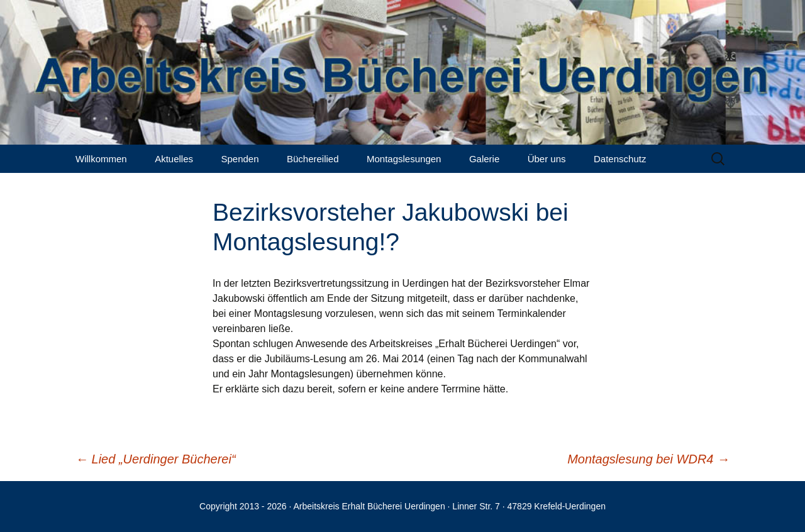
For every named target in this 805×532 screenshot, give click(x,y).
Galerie (484, 159)
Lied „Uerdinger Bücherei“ (156, 459)
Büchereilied (313, 159)
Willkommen (101, 159)
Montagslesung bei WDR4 (648, 459)
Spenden (240, 159)
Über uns (547, 159)
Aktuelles (174, 159)
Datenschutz (620, 159)
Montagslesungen (404, 159)
